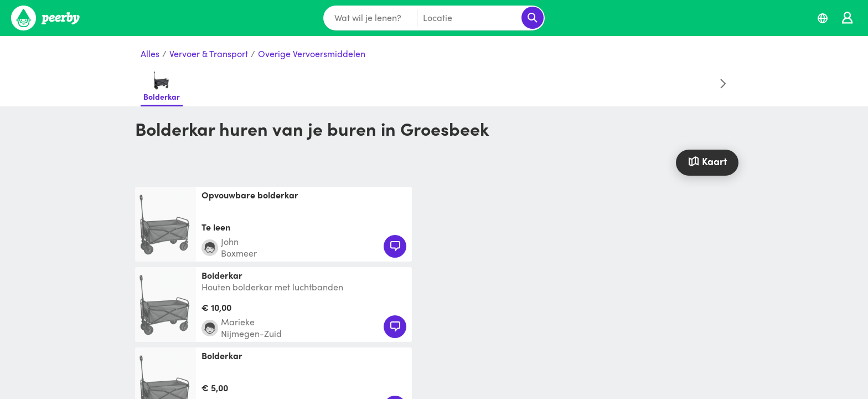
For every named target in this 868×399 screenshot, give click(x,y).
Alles (150, 54)
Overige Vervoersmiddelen (312, 54)
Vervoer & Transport (209, 54)
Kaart (707, 161)
